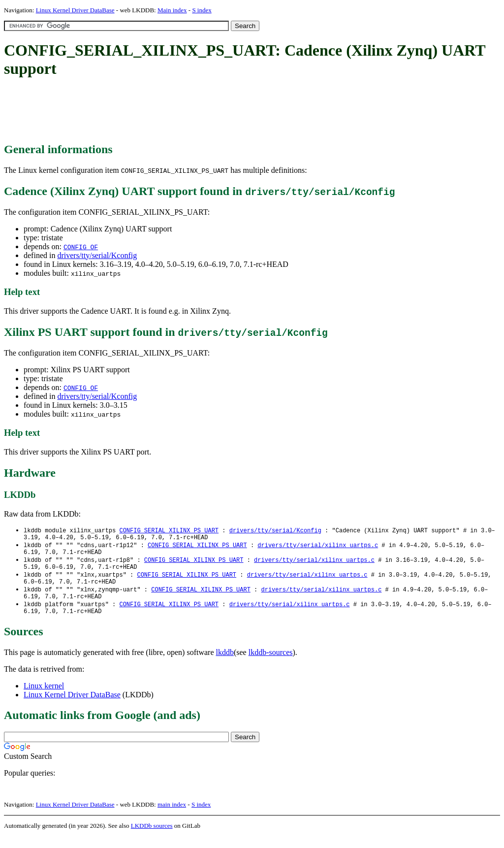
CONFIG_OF (81, 247)
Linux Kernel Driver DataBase (75, 10)
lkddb (225, 664)
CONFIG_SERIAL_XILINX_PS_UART (169, 531)
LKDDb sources (152, 837)
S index (202, 10)
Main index (172, 10)
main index (172, 816)
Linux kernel (44, 698)
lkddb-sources (271, 664)
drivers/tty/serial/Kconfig (97, 255)
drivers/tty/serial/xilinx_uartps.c (318, 547)
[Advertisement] (183, 111)
